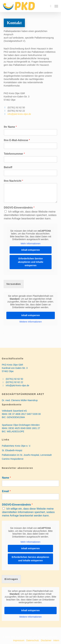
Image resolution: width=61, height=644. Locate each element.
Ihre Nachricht (14, 181)
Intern (56, 640)
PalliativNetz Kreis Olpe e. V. (16, 446)
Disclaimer (46, 640)
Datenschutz (33, 640)
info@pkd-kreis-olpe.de (19, 114)
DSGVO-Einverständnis (19, 208)
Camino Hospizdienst (13, 459)
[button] (56, 6)
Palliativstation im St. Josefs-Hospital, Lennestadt (27, 455)
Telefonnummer (14, 154)
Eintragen (11, 579)
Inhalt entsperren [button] (31, 250)
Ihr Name (10, 127)
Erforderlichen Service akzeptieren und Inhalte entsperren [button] (31, 262)
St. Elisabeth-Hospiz (12, 450)
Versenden (14, 284)
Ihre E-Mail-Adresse (17, 140)
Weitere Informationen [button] (30, 322)
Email (6, 491)
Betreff (8, 167)
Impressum (19, 640)
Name (6, 478)
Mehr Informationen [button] (30, 243)
